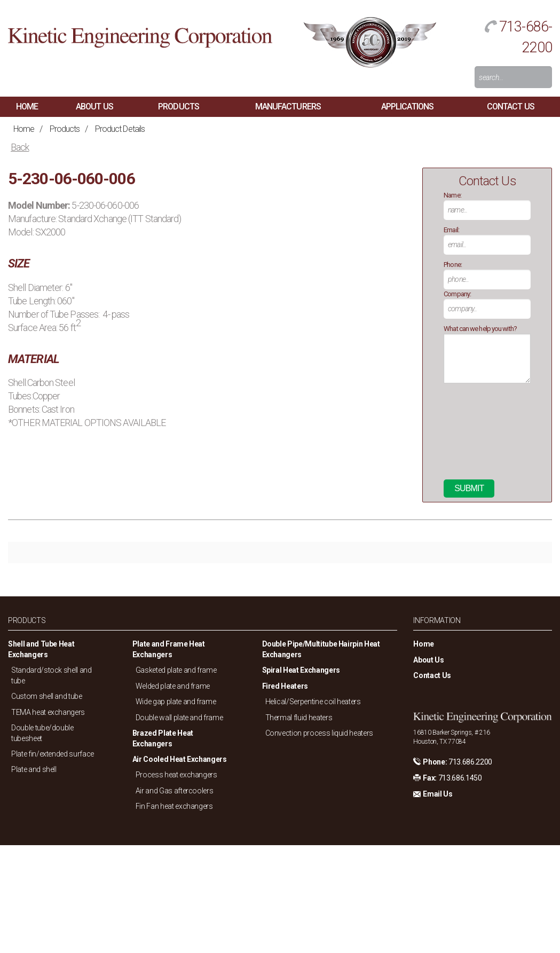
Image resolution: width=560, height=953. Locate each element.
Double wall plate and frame (179, 718)
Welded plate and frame (173, 686)
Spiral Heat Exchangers (301, 670)
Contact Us (511, 107)
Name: (452, 195)
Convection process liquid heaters (319, 733)
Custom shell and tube (47, 696)
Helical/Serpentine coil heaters (313, 702)
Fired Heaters (285, 686)
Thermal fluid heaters (299, 718)
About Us (94, 107)
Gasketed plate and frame (176, 670)
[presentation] (487, 436)
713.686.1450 (460, 778)
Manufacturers (288, 107)
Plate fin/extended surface (53, 754)
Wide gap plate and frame (176, 702)
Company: (457, 294)
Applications (407, 107)
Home (27, 107)
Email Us (437, 794)
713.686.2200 (470, 762)
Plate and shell (34, 769)
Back (20, 147)
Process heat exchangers (176, 775)
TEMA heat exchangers (48, 712)
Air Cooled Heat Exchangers (180, 759)
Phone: (453, 265)
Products (179, 107)
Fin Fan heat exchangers (174, 806)
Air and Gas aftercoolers (175, 791)
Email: (451, 230)
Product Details (120, 129)
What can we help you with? (480, 329)
